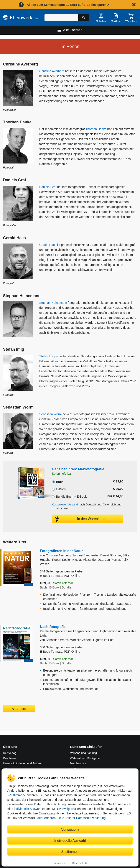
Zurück (22, 709)
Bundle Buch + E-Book (69, 496)
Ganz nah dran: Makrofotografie (78, 469)
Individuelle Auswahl (70, 840)
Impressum (59, 863)
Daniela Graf (48, 187)
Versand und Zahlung (84, 753)
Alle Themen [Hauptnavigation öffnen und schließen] (73, 30)
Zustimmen (17, 795)
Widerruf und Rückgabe (85, 758)
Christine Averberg (52, 71)
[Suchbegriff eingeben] (61, 18)
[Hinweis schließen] (134, 5)
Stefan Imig (47, 356)
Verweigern (66, 809)
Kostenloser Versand (65, 504)
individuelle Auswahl (27, 809)
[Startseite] (21, 17)
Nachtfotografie (88, 631)
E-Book (59, 489)
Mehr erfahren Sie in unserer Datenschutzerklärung (71, 818)
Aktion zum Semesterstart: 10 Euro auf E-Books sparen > (68, 5)
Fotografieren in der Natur (61, 551)
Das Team (9, 758)
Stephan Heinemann (53, 303)
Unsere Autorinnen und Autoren (23, 763)
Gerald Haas (48, 245)
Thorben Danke (96, 129)
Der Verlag (10, 753)
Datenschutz (80, 863)
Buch (58, 481)
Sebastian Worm (50, 414)
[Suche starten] (84, 18)
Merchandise (78, 763)
